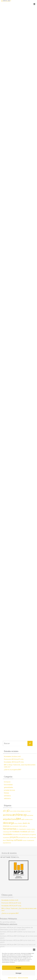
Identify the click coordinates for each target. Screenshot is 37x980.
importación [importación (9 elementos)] (22, 829)
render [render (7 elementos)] (28, 838)
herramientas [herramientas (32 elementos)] (10, 829)
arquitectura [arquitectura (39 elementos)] (9, 819)
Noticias (6, 793)
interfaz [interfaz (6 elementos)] (33, 829)
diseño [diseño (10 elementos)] (20, 823)
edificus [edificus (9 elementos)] (25, 826)
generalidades (8, 787)
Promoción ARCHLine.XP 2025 (14, 759)
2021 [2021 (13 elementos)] (15, 811)
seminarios (7, 796)
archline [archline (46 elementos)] (7, 815)
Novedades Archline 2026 (12, 756)
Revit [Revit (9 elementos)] (4, 840)
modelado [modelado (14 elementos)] (16, 832)
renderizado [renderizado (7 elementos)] (33, 838)
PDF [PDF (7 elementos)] (20, 835)
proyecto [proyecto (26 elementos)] (14, 837)
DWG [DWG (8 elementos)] (21, 826)
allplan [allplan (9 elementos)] (23, 811)
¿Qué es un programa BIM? (13, 770)
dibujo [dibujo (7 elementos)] (16, 823)
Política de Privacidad (23, 978)
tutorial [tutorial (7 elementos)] (25, 840)
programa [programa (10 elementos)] (33, 834)
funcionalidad (8, 785)
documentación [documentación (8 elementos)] (14, 826)
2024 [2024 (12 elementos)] (19, 811)
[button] (34, 950)
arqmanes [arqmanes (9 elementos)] (30, 815)
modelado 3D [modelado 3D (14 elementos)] (25, 832)
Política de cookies (12, 978)
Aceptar (19, 968)
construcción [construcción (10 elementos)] (28, 819)
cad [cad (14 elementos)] (22, 819)
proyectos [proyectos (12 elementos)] (22, 837)
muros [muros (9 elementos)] (32, 832)
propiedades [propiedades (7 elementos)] (6, 838)
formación (7, 782)
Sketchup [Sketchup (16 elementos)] (10, 840)
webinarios (7, 798)
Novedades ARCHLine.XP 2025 (14, 762)
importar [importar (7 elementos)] (29, 829)
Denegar (19, 973)
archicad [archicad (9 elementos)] (28, 811)
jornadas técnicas (9, 790)
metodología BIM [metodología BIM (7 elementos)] (7, 832)
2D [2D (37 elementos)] (4, 811)
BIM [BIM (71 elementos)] (18, 819)
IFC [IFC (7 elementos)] (18, 829)
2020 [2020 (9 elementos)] (11, 811)
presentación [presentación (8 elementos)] (25, 834)
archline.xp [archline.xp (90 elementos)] (19, 815)
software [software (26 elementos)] (18, 840)
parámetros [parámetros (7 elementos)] (16, 835)
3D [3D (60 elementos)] (8, 811)
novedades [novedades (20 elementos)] (8, 834)
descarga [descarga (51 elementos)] (8, 823)
